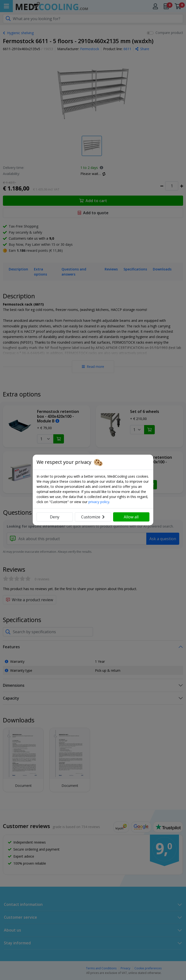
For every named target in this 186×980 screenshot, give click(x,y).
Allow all (131, 517)
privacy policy (99, 502)
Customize (93, 517)
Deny (55, 517)
